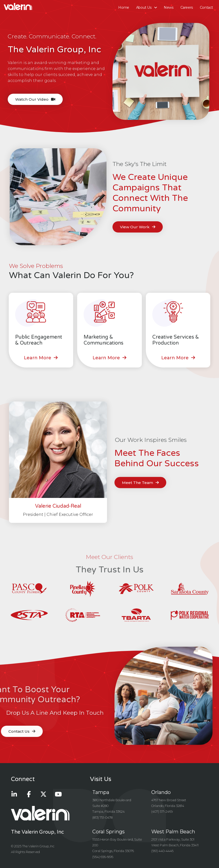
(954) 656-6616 (103, 857)
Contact (206, 7)
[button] (41, 362)
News (168, 7)
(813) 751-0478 (102, 817)
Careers (187, 7)
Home (124, 7)
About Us (146, 7)
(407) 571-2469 (162, 811)
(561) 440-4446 (162, 851)
